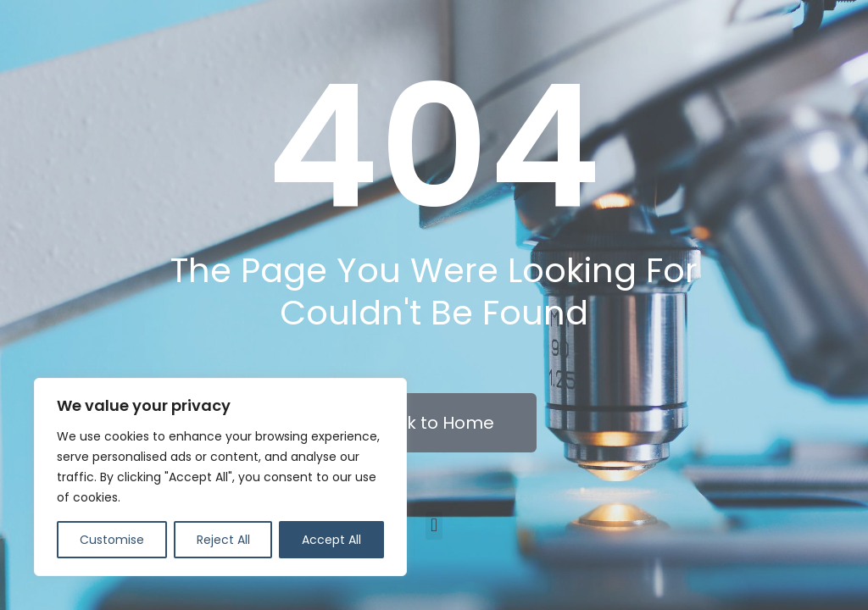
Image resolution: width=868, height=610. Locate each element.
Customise (112, 540)
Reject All (223, 540)
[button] (434, 526)
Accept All (331, 540)
